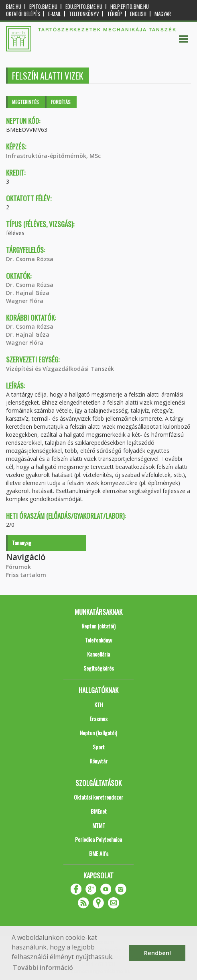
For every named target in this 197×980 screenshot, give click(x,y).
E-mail (55, 14)
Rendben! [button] (157, 953)
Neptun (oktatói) (98, 626)
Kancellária (98, 654)
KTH (99, 705)
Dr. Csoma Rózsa (30, 259)
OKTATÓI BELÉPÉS (23, 14)
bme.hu (14, 7)
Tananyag (22, 543)
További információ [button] (43, 968)
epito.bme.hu (43, 7)
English (138, 14)
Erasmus (98, 719)
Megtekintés (25, 102)
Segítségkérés (99, 668)
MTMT (99, 825)
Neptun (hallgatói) (98, 733)
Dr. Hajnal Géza (28, 293)
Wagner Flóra (25, 301)
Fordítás (61, 102)
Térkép (115, 14)
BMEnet (99, 811)
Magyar (163, 14)
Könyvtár (98, 761)
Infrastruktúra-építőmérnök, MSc (53, 156)
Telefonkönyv (84, 14)
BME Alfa (99, 853)
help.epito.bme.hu (130, 7)
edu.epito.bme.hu (84, 7)
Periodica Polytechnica (98, 839)
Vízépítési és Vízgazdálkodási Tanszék (60, 369)
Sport (99, 747)
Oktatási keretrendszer (98, 797)
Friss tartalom (26, 575)
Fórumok (18, 567)
